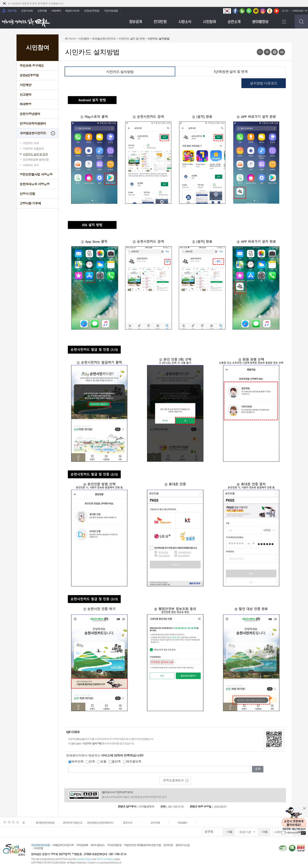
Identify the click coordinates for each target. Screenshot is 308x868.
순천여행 (42, 11)
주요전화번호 (114, 845)
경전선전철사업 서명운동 (36, 174)
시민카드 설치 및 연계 (35, 154)
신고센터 (25, 95)
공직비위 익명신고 (76, 823)
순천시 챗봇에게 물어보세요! (294, 818)
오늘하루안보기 (293, 833)
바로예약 (56, 11)
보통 (103, 762)
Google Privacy (84, 859)
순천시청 (12, 11)
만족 (92, 762)
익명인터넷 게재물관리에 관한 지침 (142, 845)
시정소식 (185, 22)
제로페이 (185, 823)
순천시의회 (27, 11)
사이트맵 (38, 848)
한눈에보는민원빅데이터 (103, 823)
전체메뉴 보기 (284, 22)
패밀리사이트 (72, 11)
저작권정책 (82, 845)
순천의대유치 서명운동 (35, 184)
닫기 (304, 808)
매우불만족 (134, 762)
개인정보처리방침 (40, 845)
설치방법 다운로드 (264, 83)
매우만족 (78, 762)
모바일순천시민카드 (33, 133)
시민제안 (25, 85)
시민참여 (209, 22)
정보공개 (136, 22)
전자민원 (160, 22)
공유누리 (130, 823)
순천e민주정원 (92, 11)
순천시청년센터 (30, 114)
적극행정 (25, 104)
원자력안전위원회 (48, 823)
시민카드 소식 (31, 165)
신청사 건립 (27, 194)
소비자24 (158, 823)
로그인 (285, 11)
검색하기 (301, 22)
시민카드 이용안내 (33, 149)
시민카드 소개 (31, 143)
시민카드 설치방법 (120, 72)
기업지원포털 (111, 11)
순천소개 (234, 22)
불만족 (116, 762)
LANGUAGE (298, 11)
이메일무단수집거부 (63, 845)
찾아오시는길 (182, 845)
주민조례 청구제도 (32, 66)
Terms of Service (105, 859)
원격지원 (168, 845)
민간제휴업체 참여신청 (36, 160)
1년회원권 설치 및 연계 (231, 72)
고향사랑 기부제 (30, 203)
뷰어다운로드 (98, 845)
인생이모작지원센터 (33, 123)
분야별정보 (260, 22)
